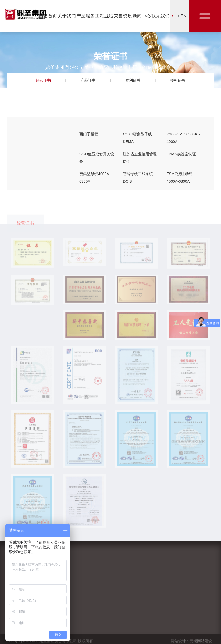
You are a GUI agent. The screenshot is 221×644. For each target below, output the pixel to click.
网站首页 (48, 16)
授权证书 (178, 80)
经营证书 (43, 80)
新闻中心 (142, 16)
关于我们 (67, 16)
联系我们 (161, 16)
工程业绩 (104, 16)
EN (184, 16)
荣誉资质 (123, 16)
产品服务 (85, 16)
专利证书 (133, 80)
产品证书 (88, 80)
